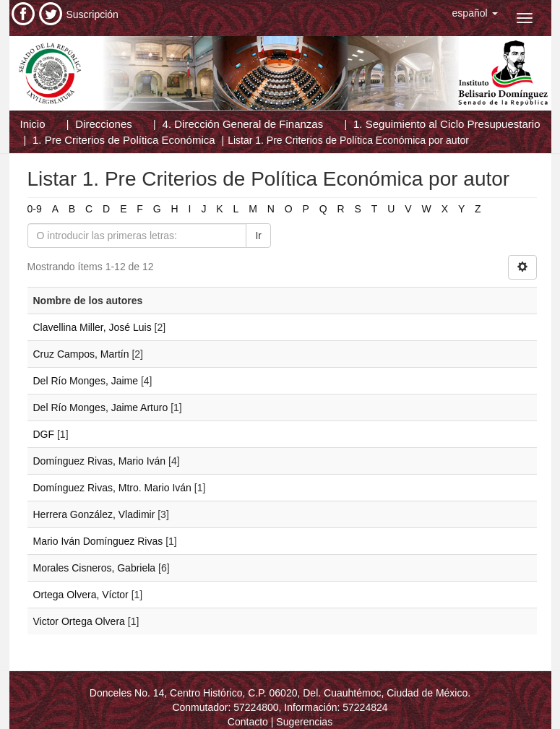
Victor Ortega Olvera (79, 621)
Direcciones (103, 124)
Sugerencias (304, 722)
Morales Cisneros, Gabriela (95, 568)
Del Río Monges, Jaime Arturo (101, 407)
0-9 (35, 209)
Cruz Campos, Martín (81, 354)
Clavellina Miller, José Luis (92, 327)
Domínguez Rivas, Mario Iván (100, 461)
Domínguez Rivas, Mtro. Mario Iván (112, 488)
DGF (44, 434)
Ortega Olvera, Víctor (81, 595)
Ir (258, 236)
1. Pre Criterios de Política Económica (124, 140)
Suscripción (92, 14)
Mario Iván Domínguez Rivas (98, 541)
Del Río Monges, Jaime (86, 381)
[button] (475, 13)
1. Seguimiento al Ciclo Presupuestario (447, 124)
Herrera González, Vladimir (94, 514)
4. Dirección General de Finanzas (243, 124)
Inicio (33, 124)
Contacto (248, 722)
